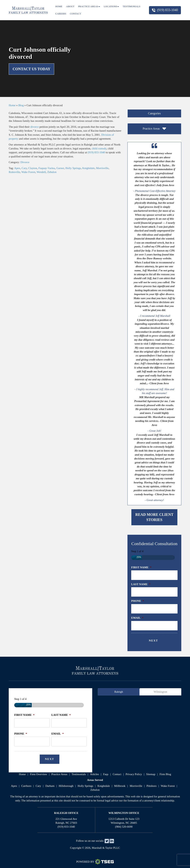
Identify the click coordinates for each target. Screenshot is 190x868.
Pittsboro (151, 786)
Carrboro (26, 786)
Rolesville (14, 172)
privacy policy (134, 774)
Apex (17, 168)
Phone (138, 601)
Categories (154, 113)
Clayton (33, 168)
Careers (61, 14)
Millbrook (120, 786)
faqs (106, 774)
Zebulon (52, 172)
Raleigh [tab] (119, 692)
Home (59, 6)
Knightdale (89, 168)
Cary (24, 168)
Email (137, 618)
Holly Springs (73, 168)
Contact (76, 14)
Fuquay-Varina (47, 168)
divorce (35, 127)
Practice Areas (89, 6)
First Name (141, 567)
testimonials (79, 774)
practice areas (59, 774)
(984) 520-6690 (124, 827)
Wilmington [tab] (160, 692)
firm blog (165, 774)
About (70, 6)
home (22, 774)
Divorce (25, 162)
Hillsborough (66, 786)
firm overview (39, 774)
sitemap (151, 774)
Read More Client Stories (154, 517)
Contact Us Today (31, 69)
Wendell (41, 172)
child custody (99, 148)
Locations (111, 6)
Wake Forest (28, 172)
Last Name (141, 584)
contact (117, 774)
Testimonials (131, 6)
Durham (50, 786)
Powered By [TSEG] (95, 862)
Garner (60, 168)
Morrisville (102, 168)
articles (94, 774)
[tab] (154, 114)
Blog (21, 105)
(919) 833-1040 (165, 10)
